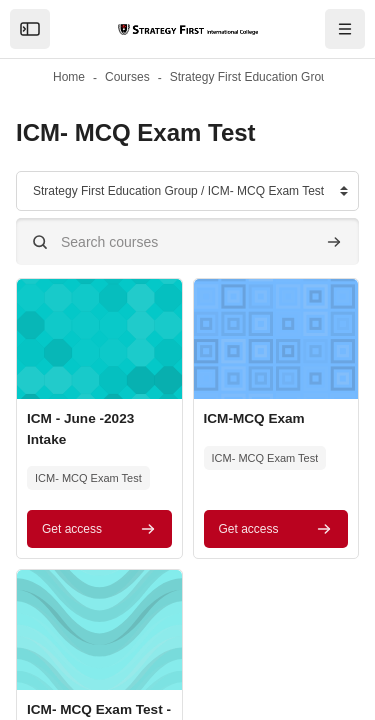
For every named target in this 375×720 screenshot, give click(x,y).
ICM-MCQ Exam (254, 418)
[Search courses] (187, 241)
